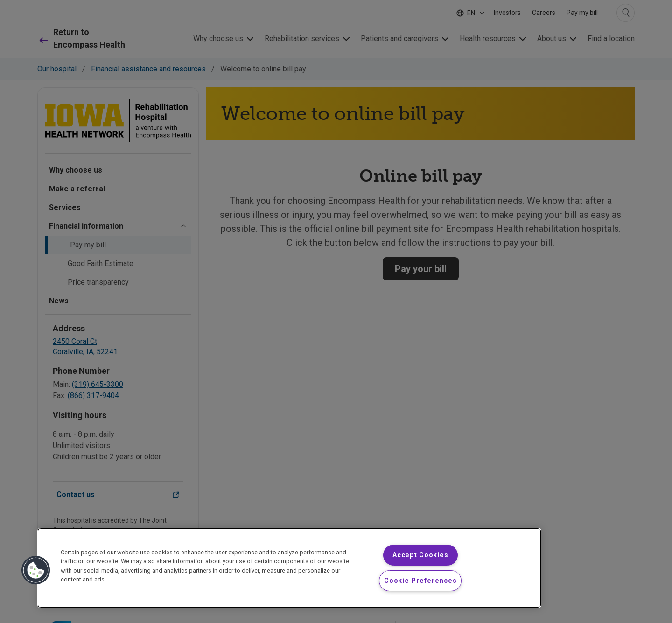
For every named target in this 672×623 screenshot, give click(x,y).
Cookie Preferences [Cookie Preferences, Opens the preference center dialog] (420, 581)
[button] (36, 570)
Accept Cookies (420, 555)
